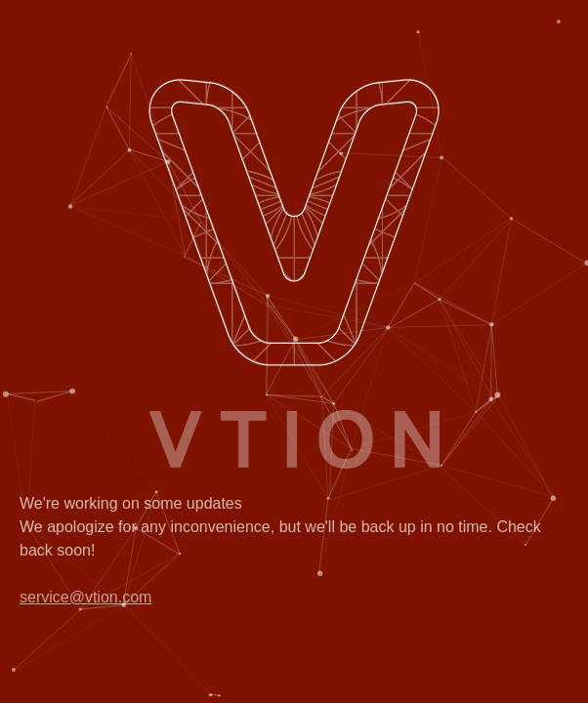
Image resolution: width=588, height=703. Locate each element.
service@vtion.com (85, 597)
